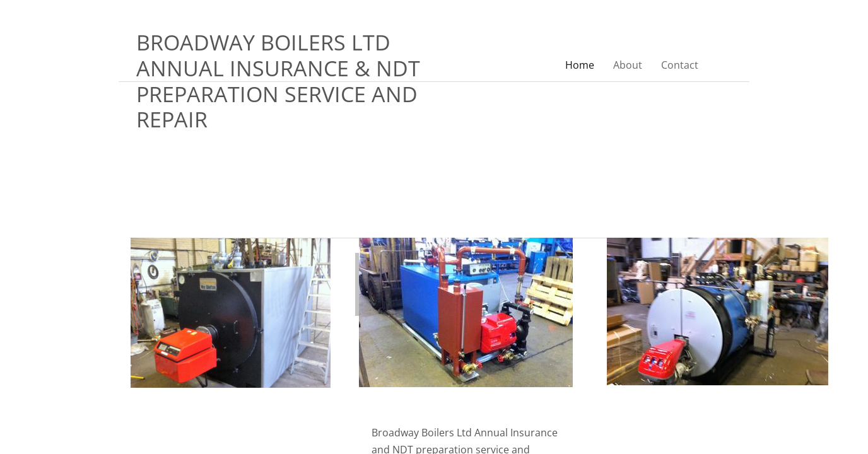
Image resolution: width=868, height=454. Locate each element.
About (628, 65)
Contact (680, 65)
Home (580, 65)
